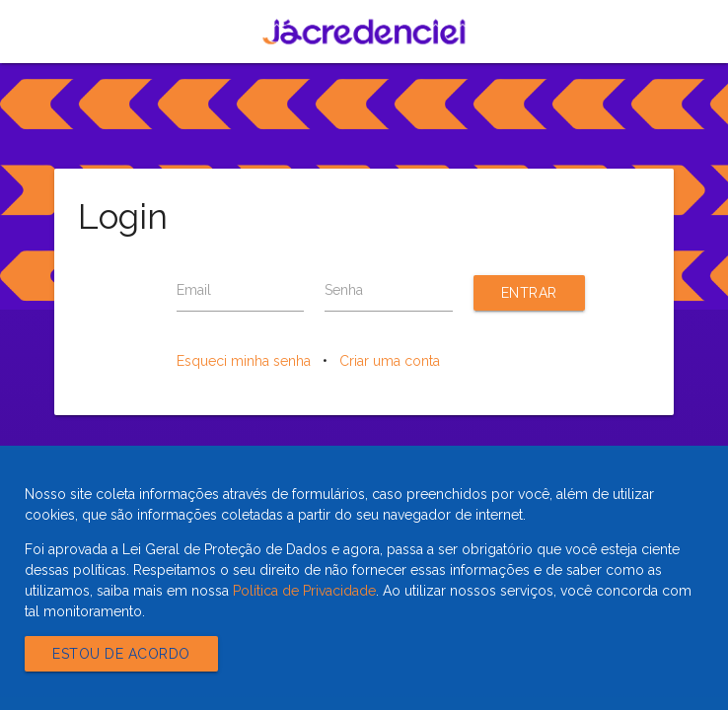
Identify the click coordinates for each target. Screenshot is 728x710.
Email (194, 290)
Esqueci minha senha (244, 361)
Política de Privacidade (304, 591)
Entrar (529, 293)
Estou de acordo (121, 654)
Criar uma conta (390, 361)
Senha (344, 290)
